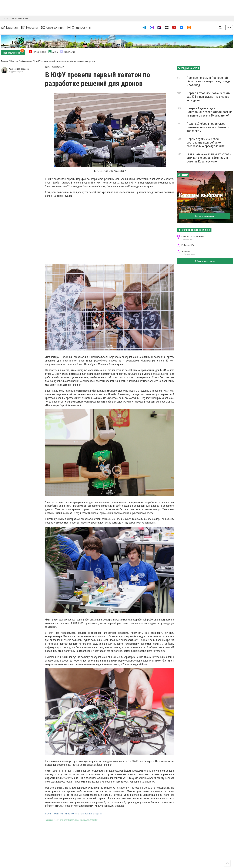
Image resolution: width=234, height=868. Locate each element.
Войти (229, 27)
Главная (9, 28)
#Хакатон (58, 814)
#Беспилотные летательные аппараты (83, 814)
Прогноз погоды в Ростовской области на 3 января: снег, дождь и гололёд (209, 81)
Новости (30, 28)
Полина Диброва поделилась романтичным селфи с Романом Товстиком (208, 127)
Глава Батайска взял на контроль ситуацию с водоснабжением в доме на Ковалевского (209, 158)
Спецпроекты (80, 28)
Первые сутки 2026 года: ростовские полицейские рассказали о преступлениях (205, 142)
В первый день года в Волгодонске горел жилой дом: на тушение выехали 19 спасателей (209, 112)
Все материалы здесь (205, 216)
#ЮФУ (48, 814)
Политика (27, 18)
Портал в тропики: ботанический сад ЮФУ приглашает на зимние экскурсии (208, 97)
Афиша (6, 18)
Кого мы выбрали (201, 195)
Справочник (53, 28)
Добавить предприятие (205, 261)
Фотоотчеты (16, 18)
